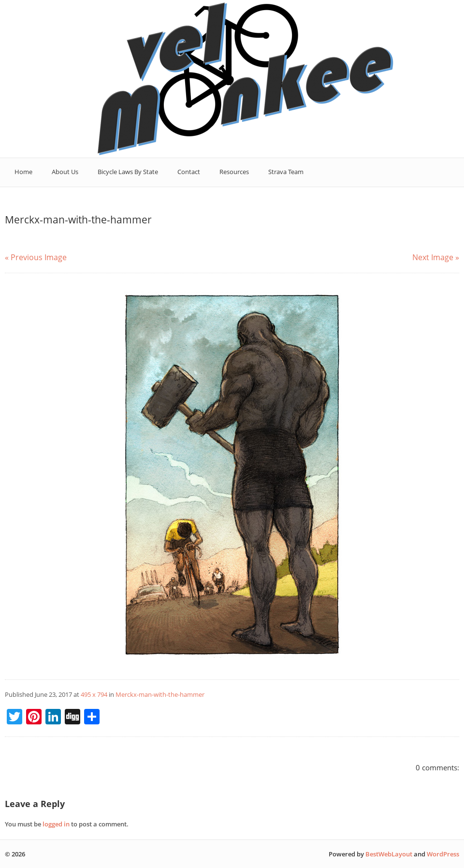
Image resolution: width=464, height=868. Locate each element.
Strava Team (286, 172)
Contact (189, 172)
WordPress (443, 854)
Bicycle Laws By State (128, 172)
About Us (65, 172)
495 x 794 (94, 694)
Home (23, 172)
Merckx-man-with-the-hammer (160, 694)
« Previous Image (36, 257)
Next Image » (436, 257)
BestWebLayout (389, 854)
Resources (234, 172)
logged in (56, 824)
